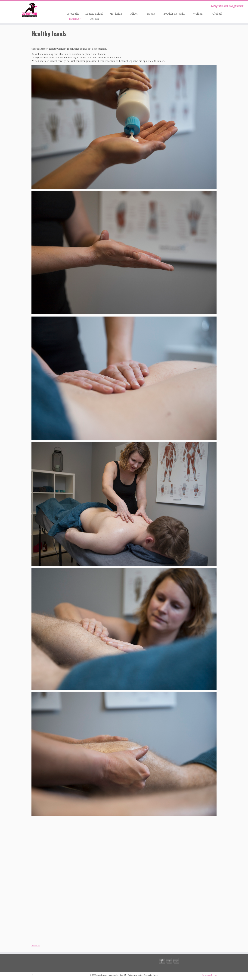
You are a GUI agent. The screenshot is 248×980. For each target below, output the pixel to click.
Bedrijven (76, 19)
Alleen (135, 14)
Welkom (199, 14)
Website (36, 946)
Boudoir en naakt (175, 14)
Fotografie (73, 14)
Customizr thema (151, 975)
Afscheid (218, 14)
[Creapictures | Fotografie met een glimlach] (29, 10)
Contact (95, 19)
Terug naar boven (209, 975)
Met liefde (117, 14)
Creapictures (102, 975)
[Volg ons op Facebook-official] (33, 975)
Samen (152, 14)
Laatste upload (94, 14)
